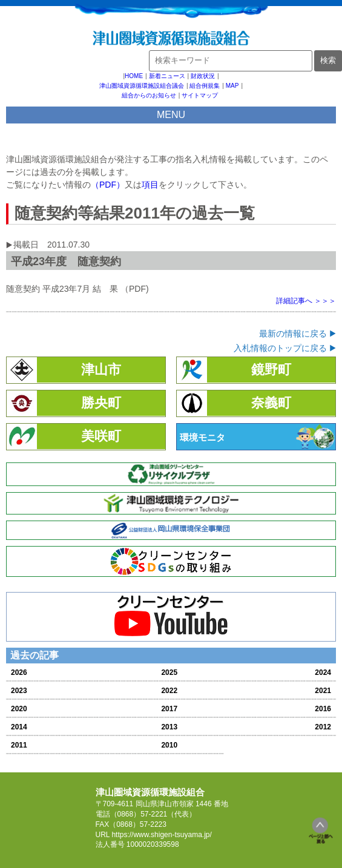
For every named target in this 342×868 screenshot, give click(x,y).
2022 (169, 691)
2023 (19, 691)
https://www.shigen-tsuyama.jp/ (161, 835)
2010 (169, 745)
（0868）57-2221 (139, 814)
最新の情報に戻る (293, 334)
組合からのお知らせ (149, 95)
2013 (169, 727)
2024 (323, 672)
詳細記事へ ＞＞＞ (306, 301)
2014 (19, 727)
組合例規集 (205, 86)
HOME (134, 76)
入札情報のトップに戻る (280, 348)
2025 (169, 672)
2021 (323, 691)
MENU (171, 115)
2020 (19, 709)
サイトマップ (200, 95)
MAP (232, 86)
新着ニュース (167, 76)
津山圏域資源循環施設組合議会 (142, 86)
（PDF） (108, 185)
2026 (19, 672)
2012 (323, 727)
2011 (19, 745)
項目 (150, 185)
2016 (323, 709)
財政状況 (203, 76)
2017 (169, 709)
